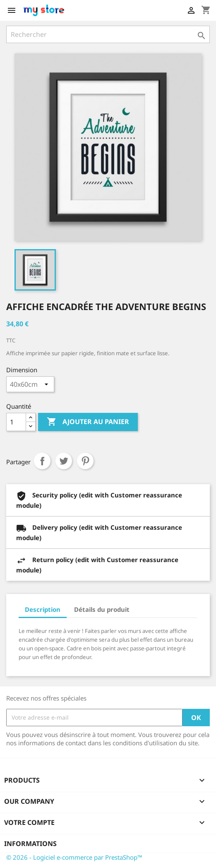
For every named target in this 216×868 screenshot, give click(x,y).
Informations (30, 844)
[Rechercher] (108, 34)
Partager (42, 461)
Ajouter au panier (88, 422)
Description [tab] (43, 609)
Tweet (64, 461)
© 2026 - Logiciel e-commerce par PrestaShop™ (74, 857)
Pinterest (85, 461)
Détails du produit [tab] (102, 609)
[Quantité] (16, 422)
